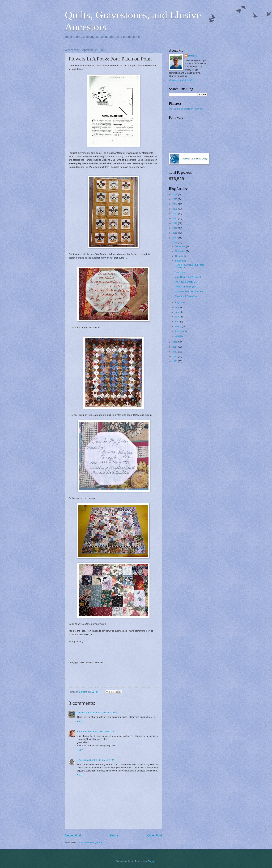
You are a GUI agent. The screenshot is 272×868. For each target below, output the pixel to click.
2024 (175, 204)
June (178, 312)
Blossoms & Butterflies (186, 296)
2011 (175, 361)
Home (114, 835)
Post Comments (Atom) (90, 842)
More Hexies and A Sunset (188, 277)
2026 (175, 195)
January (179, 336)
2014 (175, 347)
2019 (175, 228)
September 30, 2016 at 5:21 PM (98, 760)
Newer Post (73, 835)
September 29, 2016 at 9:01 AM (99, 732)
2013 (175, 352)
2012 (175, 356)
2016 (175, 242)
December (180, 246)
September (181, 261)
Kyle (79, 760)
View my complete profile (181, 80)
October (179, 256)
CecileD (81, 712)
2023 (175, 209)
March (178, 326)
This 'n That (180, 272)
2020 (175, 223)
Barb (79, 732)
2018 (175, 233)
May (177, 317)
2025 (175, 199)
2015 (175, 342)
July (177, 307)
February (180, 331)
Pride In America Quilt (185, 287)
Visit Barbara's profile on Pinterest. (186, 109)
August (179, 302)
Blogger (151, 861)
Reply (80, 721)
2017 (175, 238)
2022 (175, 214)
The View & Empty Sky (186, 282)
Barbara (192, 56)
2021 (175, 218)
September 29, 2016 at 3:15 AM (102, 712)
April (178, 322)
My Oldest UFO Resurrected (189, 291)
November (180, 251)
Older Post (155, 835)
